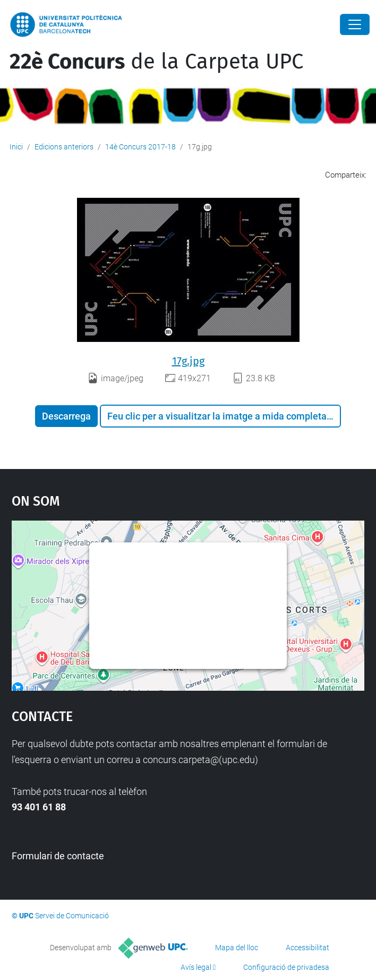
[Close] (355, 24)
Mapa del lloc (237, 948)
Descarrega (66, 416)
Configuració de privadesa (286, 967)
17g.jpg (188, 361)
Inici (16, 147)
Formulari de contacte (58, 856)
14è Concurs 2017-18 (140, 147)
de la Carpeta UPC (156, 62)
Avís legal (196, 967)
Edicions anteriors (64, 147)
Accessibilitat (307, 948)
